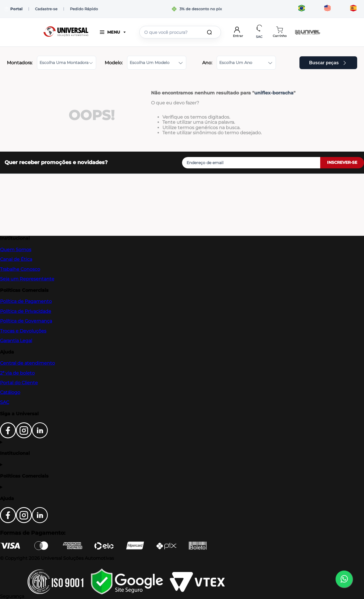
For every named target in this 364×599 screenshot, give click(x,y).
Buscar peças (328, 63)
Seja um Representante (27, 279)
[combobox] (180, 32)
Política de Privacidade (26, 311)
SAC (5, 402)
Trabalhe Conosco (20, 269)
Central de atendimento (27, 363)
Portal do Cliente (19, 383)
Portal (14, 9)
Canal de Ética (16, 259)
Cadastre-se (46, 9)
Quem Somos (16, 250)
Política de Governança (26, 321)
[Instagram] (24, 437)
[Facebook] (8, 437)
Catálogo (10, 392)
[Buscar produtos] (210, 32)
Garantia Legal (16, 341)
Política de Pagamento (26, 301)
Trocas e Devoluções (23, 331)
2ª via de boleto (17, 373)
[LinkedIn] (40, 437)
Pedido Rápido (84, 9)
